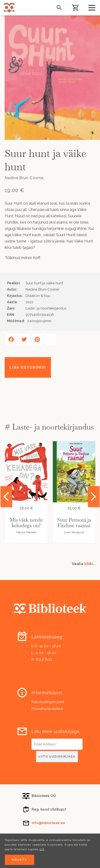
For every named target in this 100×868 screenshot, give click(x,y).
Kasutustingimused (48, 702)
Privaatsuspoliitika (47, 709)
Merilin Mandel (26, 532)
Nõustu (20, 860)
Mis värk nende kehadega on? (26, 523)
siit (42, 849)
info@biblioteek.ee (48, 823)
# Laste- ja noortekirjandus (49, 427)
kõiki (89, 564)
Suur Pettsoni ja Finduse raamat (74, 523)
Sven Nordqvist (74, 532)
